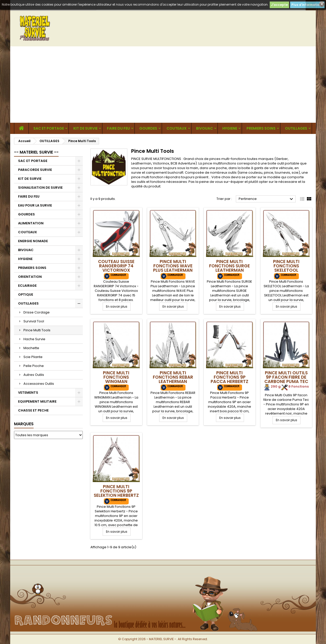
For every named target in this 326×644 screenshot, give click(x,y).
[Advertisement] (163, 85)
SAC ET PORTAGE (49, 128)
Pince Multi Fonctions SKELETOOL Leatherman (286, 268)
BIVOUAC (205, 128)
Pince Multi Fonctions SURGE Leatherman (229, 266)
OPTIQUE (26, 294)
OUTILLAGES (296, 128)
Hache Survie (34, 339)
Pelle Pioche (34, 366)
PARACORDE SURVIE (35, 170)
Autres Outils (34, 375)
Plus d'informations (307, 5)
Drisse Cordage (37, 312)
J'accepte (279, 5)
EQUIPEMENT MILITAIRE (37, 401)
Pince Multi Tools (37, 330)
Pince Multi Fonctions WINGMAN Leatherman (116, 379)
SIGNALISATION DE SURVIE (40, 188)
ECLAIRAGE (27, 286)
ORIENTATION (30, 277)
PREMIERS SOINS (261, 128)
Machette (31, 348)
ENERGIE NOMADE (33, 241)
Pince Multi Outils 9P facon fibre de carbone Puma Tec (286, 377)
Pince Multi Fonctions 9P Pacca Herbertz (229, 377)
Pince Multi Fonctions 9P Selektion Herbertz (116, 491)
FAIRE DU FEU (118, 128)
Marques (24, 424)
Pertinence (267, 199)
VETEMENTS (28, 393)
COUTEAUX (177, 128)
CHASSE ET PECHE (33, 410)
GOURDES (148, 128)
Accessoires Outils (39, 384)
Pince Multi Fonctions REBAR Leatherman (173, 377)
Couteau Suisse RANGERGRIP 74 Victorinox (116, 266)
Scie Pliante (33, 357)
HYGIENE (230, 128)
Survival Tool (34, 321)
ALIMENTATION (31, 223)
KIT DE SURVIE (85, 128)
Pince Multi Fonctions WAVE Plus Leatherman (173, 266)
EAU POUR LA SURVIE (35, 205)
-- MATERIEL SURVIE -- (36, 152)
